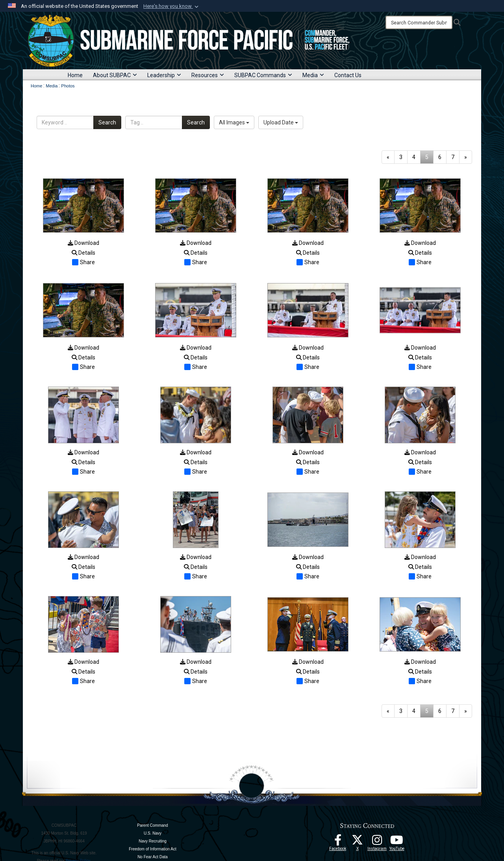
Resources (208, 75)
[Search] (419, 22)
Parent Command (152, 825)
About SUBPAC (115, 75)
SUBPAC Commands (263, 75)
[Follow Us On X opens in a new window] (358, 842)
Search (107, 122)
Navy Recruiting (153, 841)
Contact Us (348, 75)
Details (83, 253)
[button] (172, 6)
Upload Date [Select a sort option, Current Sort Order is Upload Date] (281, 122)
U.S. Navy (153, 833)
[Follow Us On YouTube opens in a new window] (397, 842)
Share (83, 262)
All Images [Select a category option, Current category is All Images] (234, 122)
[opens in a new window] (377, 842)
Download (83, 243)
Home (75, 75)
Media (313, 75)
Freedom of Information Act (153, 849)
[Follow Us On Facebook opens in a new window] (338, 842)
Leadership (164, 75)
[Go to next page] (466, 157)
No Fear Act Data (153, 857)
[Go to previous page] (388, 157)
